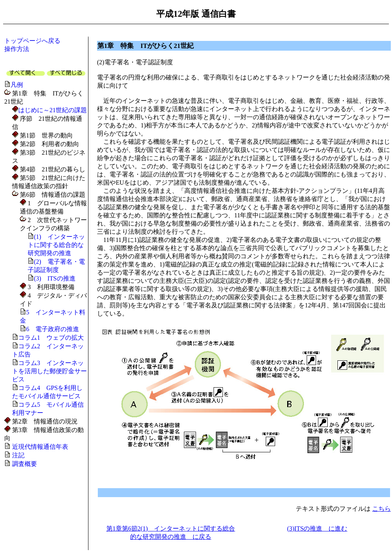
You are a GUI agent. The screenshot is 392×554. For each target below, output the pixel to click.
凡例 (17, 85)
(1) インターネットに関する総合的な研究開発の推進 (56, 245)
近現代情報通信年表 (40, 447)
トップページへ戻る (32, 41)
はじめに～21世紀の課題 (53, 110)
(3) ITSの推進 (55, 278)
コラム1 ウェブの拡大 (51, 338)
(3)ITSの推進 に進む (317, 528)
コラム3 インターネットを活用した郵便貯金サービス (49, 371)
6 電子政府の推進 (53, 329)
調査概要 (25, 464)
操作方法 (17, 49)
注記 (18, 455)
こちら (381, 509)
